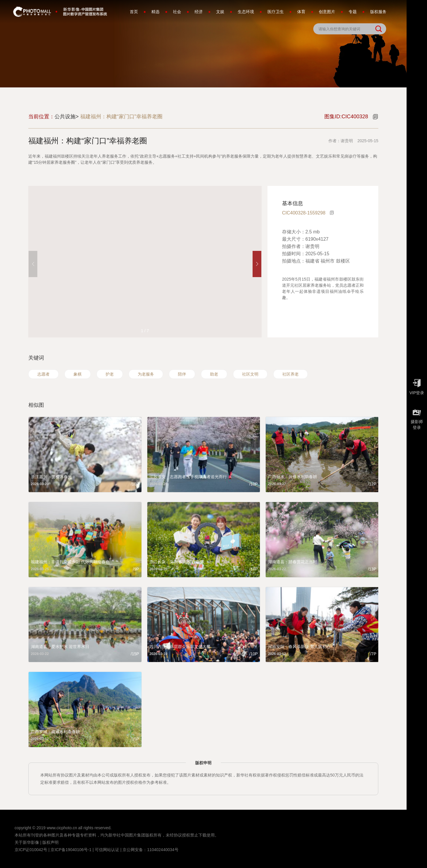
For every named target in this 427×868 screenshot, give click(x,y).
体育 (301, 12)
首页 (134, 12)
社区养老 (290, 374)
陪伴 (182, 374)
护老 (110, 374)
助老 (214, 374)
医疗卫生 (276, 12)
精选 (155, 12)
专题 (353, 12)
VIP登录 (417, 385)
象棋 (78, 374)
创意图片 (327, 12)
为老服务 (146, 374)
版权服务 (378, 12)
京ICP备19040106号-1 (71, 850)
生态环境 (246, 12)
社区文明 (250, 374)
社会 (177, 12)
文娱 (220, 12)
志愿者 (43, 374)
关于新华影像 (27, 842)
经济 (199, 12)
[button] (257, 264)
